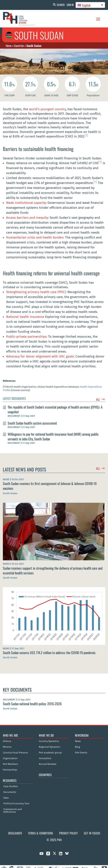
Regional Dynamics (49, 747)
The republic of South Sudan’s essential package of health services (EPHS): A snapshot (55, 409)
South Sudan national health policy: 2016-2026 (32, 704)
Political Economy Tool (16, 804)
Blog (77, 747)
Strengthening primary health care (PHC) (36, 292)
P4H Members (10, 764)
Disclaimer (15, 833)
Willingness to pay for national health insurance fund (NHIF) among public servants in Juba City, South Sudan (53, 436)
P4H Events (81, 753)
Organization (10, 758)
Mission (7, 747)
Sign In (70, 5)
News (78, 741)
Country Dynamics (49, 741)
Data (6, 798)
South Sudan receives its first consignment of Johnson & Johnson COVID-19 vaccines (50, 486)
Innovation (45, 758)
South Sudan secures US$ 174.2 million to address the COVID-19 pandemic (49, 653)
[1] (86, 135)
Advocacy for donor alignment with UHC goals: (40, 356)
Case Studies (11, 786)
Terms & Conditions (40, 833)
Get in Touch (92, 833)
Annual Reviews (48, 764)
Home (9, 46)
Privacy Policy (68, 833)
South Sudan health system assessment (32, 423)
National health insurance (25, 317)
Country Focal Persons (15, 753)
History (7, 741)
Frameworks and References (13, 811)
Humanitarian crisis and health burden (35, 237)
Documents (10, 792)
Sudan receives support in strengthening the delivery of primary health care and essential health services (53, 571)
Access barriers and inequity (27, 218)
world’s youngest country (47, 109)
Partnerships (10, 770)
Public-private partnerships (26, 337)
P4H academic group (50, 753)
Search (61, 5)
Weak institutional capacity (26, 203)
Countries (19, 46)
